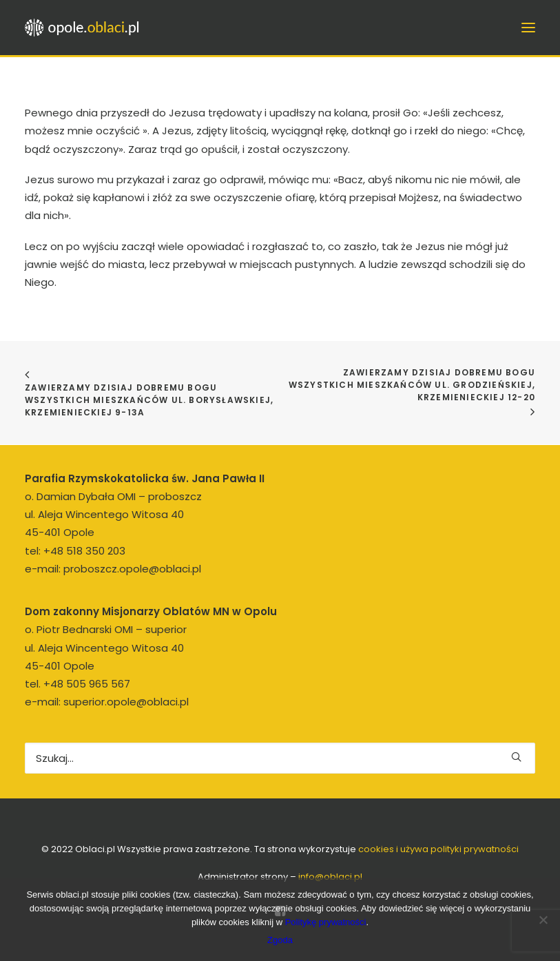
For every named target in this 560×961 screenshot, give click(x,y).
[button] (516, 757)
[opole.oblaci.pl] (86, 28)
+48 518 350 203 (84, 551)
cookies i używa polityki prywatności (438, 849)
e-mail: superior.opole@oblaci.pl (107, 702)
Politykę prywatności (326, 922)
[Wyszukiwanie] (280, 758)
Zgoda (280, 940)
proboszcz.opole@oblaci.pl (132, 569)
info (330, 877)
